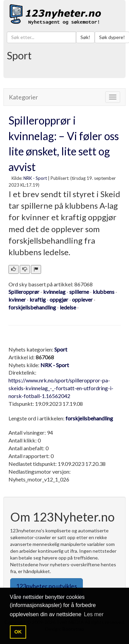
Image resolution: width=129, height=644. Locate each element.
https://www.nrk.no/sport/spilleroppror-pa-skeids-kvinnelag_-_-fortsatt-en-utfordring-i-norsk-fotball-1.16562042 (61, 388)
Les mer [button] (94, 614)
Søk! (85, 37)
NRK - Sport (35, 178)
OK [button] (18, 632)
